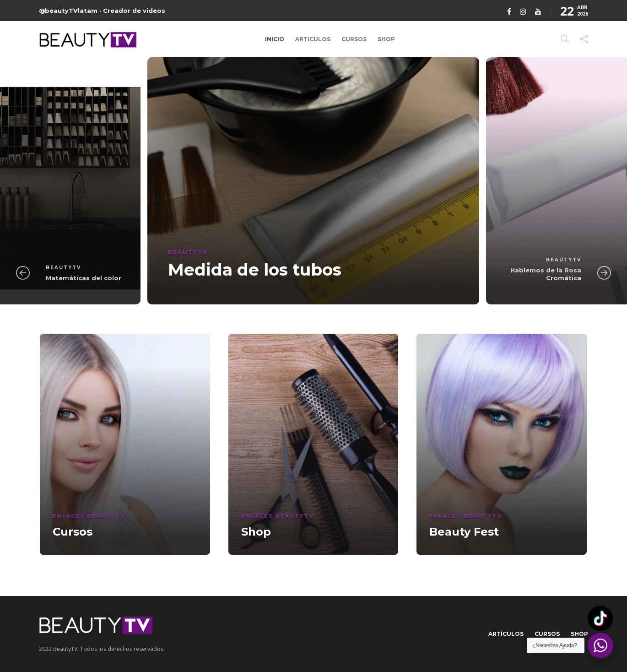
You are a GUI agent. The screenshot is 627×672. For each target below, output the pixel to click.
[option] (313, 181)
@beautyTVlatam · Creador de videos (102, 11)
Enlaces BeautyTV (89, 516)
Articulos (313, 39)
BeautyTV (63, 268)
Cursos (354, 39)
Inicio (275, 39)
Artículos (506, 634)
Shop (386, 39)
